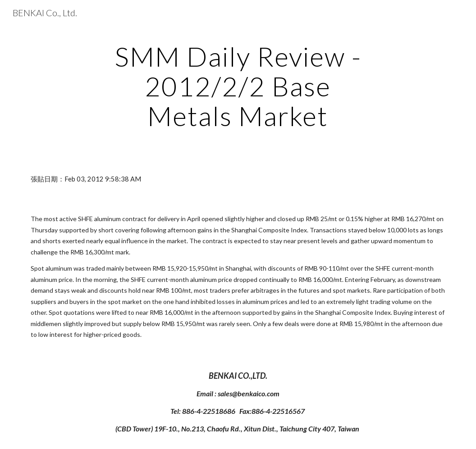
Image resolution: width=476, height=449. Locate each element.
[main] (238, 86)
